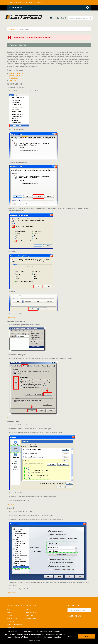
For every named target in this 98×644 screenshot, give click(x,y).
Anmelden (39, 2)
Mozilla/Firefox (14, 78)
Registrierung (30, 615)
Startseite (13, 29)
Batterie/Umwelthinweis (15, 625)
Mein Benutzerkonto (17, 2)
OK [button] (86, 636)
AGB (9, 609)
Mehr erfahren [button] (35, 640)
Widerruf (10, 612)
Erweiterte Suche (31, 612)
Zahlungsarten (12, 619)
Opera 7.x (13, 80)
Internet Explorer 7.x (16, 73)
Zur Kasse (30, 2)
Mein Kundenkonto (32, 619)
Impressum (11, 628)
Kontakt (28, 609)
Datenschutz (11, 622)
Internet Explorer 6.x (16, 76)
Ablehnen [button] (72, 636)
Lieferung (10, 615)
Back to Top (11, 318)
